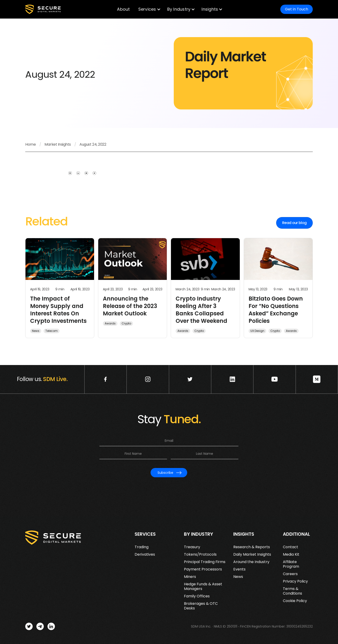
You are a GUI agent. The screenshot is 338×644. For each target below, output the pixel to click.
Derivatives (145, 554)
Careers (290, 574)
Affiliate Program (291, 564)
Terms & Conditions (292, 591)
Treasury (192, 547)
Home (30, 144)
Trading (142, 547)
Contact (291, 547)
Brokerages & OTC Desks (201, 606)
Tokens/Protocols (200, 554)
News (238, 577)
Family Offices (197, 596)
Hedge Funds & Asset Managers (203, 586)
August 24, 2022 (93, 144)
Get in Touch (297, 9)
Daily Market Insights (252, 554)
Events (239, 569)
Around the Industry (251, 562)
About (123, 9)
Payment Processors (203, 569)
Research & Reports (252, 547)
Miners (190, 577)
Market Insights (58, 144)
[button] (149, 9)
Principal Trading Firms (205, 562)
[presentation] (169, 488)
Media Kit (291, 554)
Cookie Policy (295, 601)
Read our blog (294, 223)
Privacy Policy (295, 581)
